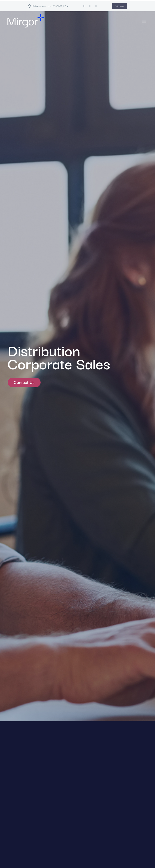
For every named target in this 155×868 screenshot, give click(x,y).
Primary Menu (144, 21)
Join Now (120, 6)
